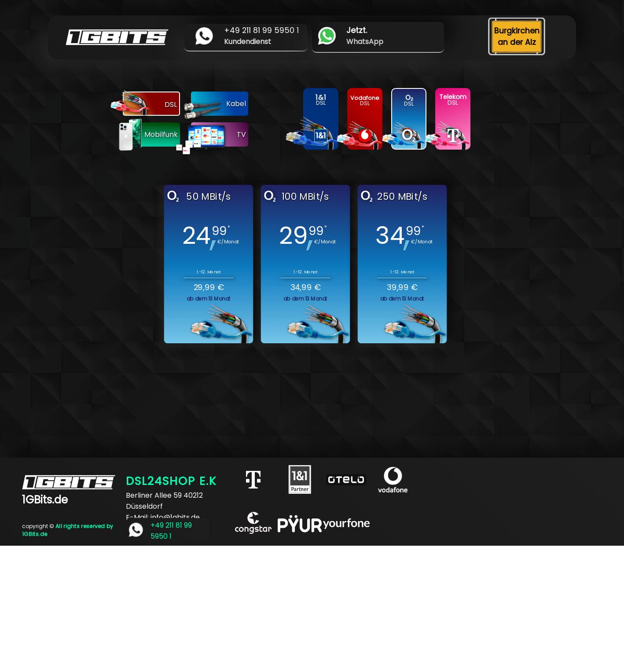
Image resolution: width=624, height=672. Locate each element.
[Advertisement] (264, 607)
